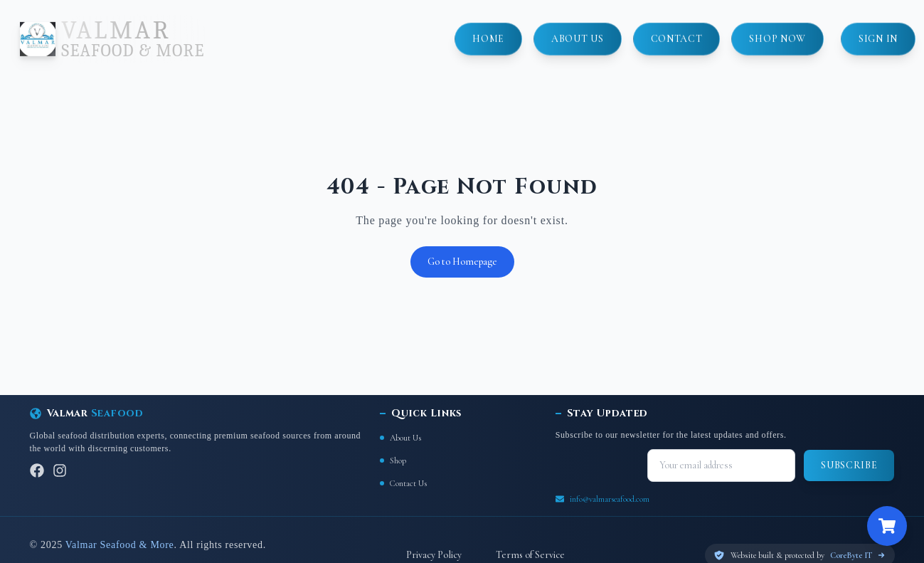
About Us (400, 438)
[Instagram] (60, 470)
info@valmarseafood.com (610, 499)
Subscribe (849, 465)
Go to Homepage (462, 262)
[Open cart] (887, 526)
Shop (393, 461)
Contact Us (403, 483)
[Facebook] (37, 470)
